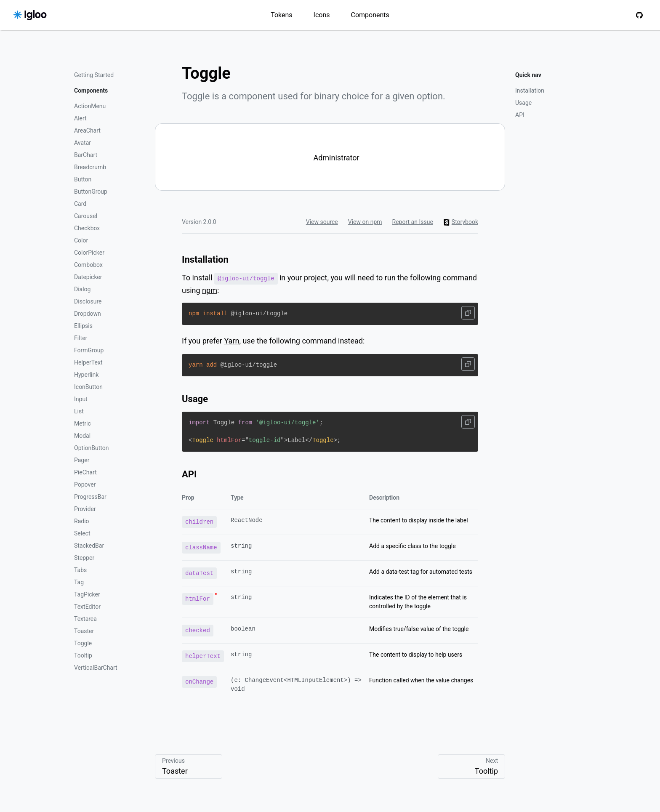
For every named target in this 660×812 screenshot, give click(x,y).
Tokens (281, 15)
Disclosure (88, 301)
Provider (85, 509)
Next (471, 767)
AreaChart (87, 130)
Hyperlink (86, 375)
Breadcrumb (90, 167)
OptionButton (91, 448)
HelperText (88, 362)
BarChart (86, 155)
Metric (82, 423)
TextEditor (87, 607)
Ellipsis (83, 326)
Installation (530, 91)
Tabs (80, 570)
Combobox (88, 265)
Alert (80, 118)
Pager (82, 460)
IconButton (88, 387)
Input (81, 399)
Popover (85, 485)
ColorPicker (89, 253)
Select (82, 533)
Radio (82, 521)
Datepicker (88, 277)
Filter (81, 338)
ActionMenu (90, 106)
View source (322, 222)
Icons (322, 15)
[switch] (330, 157)
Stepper (84, 558)
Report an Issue (413, 222)
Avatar (82, 143)
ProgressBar (90, 497)
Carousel (86, 216)
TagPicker (87, 594)
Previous (189, 767)
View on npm (365, 222)
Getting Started (94, 75)
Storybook (461, 222)
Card (80, 204)
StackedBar (89, 546)
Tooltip (83, 655)
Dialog (82, 289)
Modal (82, 436)
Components (370, 15)
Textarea (85, 619)
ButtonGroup (91, 192)
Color (81, 240)
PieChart (85, 472)
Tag (79, 582)
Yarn (232, 340)
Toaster (84, 631)
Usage (523, 103)
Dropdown (88, 314)
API (520, 115)
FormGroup (89, 350)
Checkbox (87, 228)
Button (83, 179)
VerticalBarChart (96, 668)
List (79, 411)
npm (210, 290)
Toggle (83, 643)
